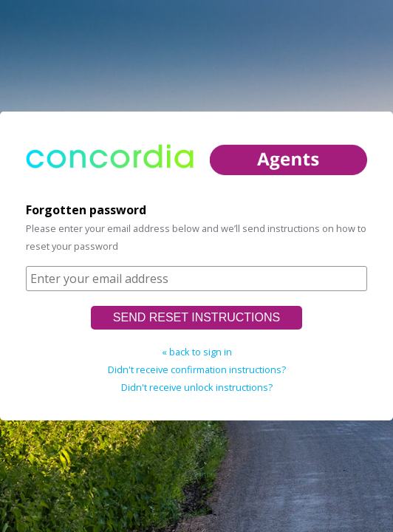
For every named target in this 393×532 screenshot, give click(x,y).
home (196, 171)
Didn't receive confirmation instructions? (197, 369)
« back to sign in (197, 352)
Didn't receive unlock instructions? (197, 387)
